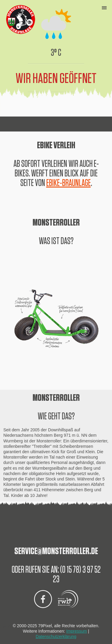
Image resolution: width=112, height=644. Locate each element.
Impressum (77, 631)
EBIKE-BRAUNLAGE (69, 183)
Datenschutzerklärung (56, 637)
